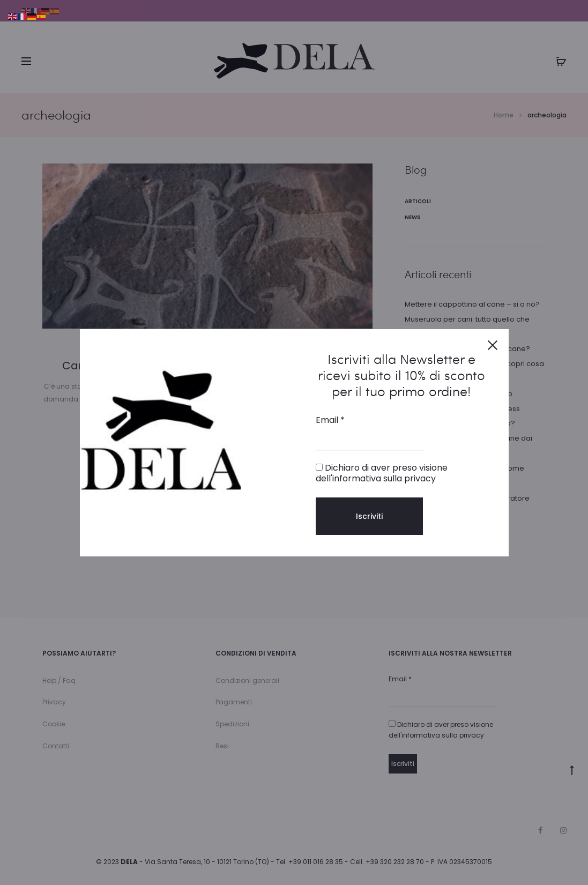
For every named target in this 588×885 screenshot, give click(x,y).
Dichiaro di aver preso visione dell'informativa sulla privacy (382, 473)
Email (330, 420)
